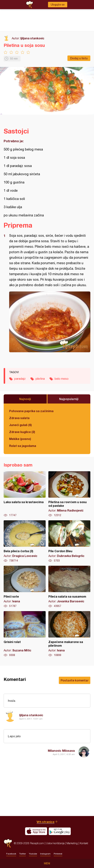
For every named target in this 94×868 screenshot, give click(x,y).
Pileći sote (25, 587)
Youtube (33, 854)
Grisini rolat (25, 634)
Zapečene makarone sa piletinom (69, 634)
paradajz (20, 379)
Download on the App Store (36, 831)
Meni (47, 863)
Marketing (72, 843)
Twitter (23, 854)
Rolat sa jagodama (23, 446)
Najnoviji (25, 399)
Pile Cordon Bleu (69, 541)
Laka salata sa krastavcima (25, 494)
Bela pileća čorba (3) (25, 541)
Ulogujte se (58, 5)
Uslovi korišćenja (55, 843)
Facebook (11, 854)
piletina (40, 379)
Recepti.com (8, 843)
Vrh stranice (46, 822)
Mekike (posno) (20, 439)
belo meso (62, 379)
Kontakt (84, 843)
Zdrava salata (19, 418)
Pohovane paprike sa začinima (31, 411)
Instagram (45, 854)
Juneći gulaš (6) (20, 425)
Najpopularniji (69, 399)
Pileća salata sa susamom (69, 587)
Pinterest (58, 854)
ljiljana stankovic (32, 38)
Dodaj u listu (79, 58)
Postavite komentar (75, 680)
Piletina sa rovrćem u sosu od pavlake (69, 494)
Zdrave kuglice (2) (22, 432)
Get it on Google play (60, 831)
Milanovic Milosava (61, 751)
